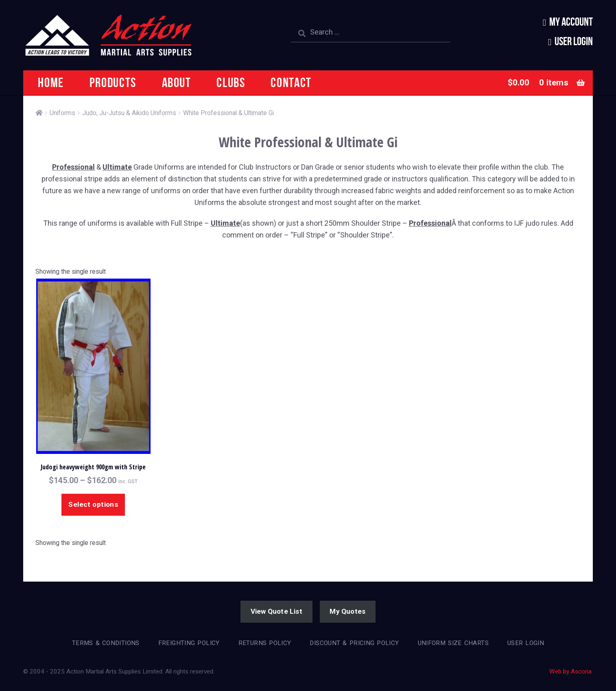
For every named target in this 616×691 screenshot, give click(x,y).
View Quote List (276, 611)
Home (51, 82)
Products (113, 82)
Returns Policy (265, 643)
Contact (291, 82)
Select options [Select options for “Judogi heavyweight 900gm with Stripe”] (93, 504)
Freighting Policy (189, 643)
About (177, 82)
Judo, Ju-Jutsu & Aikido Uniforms (129, 113)
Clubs (231, 82)
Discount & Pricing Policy (354, 643)
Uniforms (62, 113)
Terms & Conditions (106, 643)
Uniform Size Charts (453, 643)
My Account (571, 22)
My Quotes (347, 611)
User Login (574, 41)
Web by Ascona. (571, 671)
